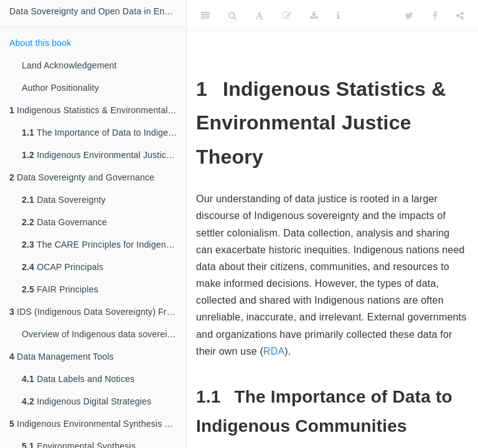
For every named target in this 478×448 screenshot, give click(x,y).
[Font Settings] (259, 16)
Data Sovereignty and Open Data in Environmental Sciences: (98, 11)
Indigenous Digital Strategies (87, 401)
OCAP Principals (63, 267)
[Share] (460, 16)
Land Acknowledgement (69, 65)
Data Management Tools (62, 357)
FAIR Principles (60, 289)
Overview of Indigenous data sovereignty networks (104, 334)
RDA (274, 351)
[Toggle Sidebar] (205, 16)
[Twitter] (409, 16)
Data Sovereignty (64, 200)
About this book (40, 43)
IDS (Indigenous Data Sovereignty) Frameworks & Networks (98, 312)
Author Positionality (60, 88)
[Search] (232, 16)
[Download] (314, 16)
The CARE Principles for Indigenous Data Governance (104, 245)
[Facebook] (435, 16)
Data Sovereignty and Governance (82, 177)
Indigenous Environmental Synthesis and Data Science (98, 424)
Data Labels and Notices (78, 379)
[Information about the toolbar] (338, 16)
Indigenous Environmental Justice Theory (104, 155)
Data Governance (64, 222)
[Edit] (287, 16)
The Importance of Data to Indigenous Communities (104, 133)
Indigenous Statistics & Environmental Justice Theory (98, 110)
